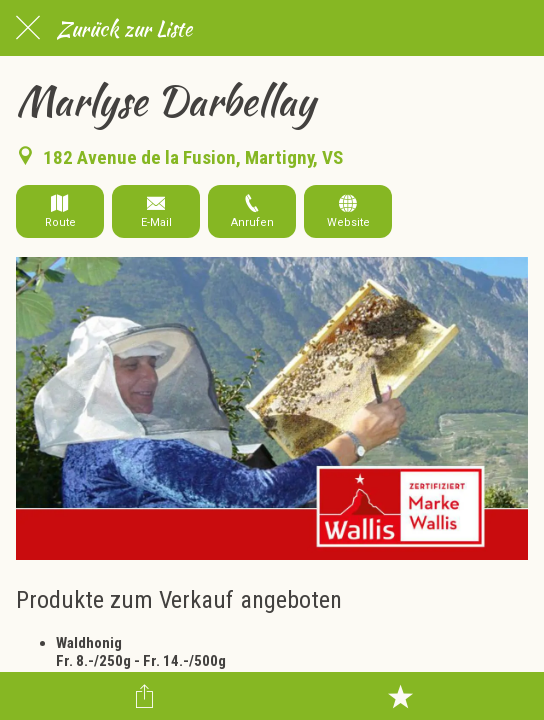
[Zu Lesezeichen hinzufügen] (400, 696)
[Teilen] (144, 696)
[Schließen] (28, 28)
